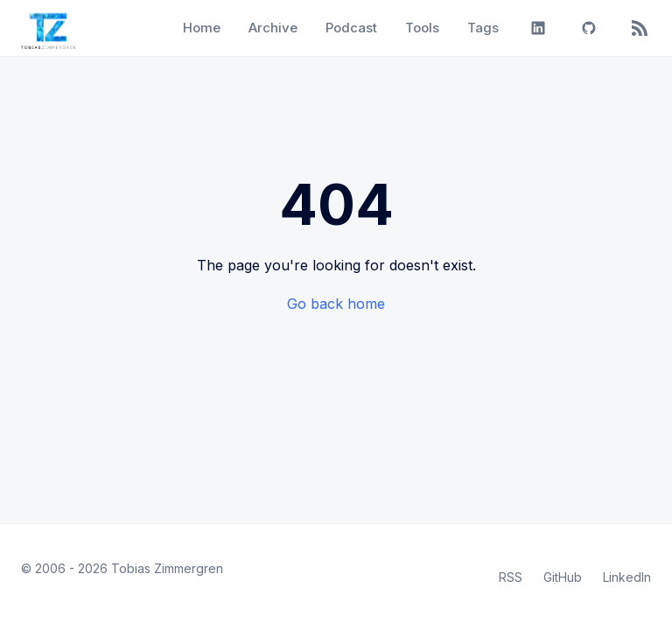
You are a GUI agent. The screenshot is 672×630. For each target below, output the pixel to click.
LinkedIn (627, 577)
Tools (422, 28)
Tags (483, 28)
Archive (273, 28)
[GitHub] (589, 28)
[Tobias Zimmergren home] (48, 28)
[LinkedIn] (538, 28)
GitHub (563, 577)
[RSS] (640, 28)
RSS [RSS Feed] (511, 577)
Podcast (351, 28)
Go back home (336, 304)
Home (202, 28)
